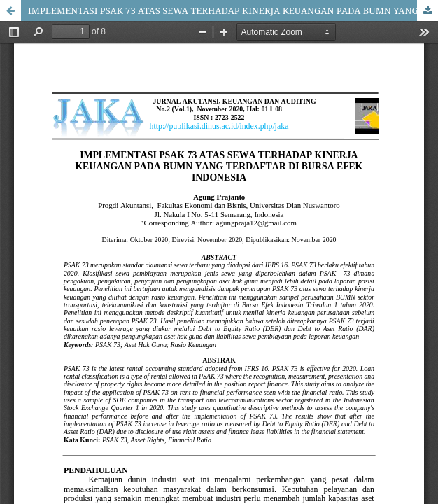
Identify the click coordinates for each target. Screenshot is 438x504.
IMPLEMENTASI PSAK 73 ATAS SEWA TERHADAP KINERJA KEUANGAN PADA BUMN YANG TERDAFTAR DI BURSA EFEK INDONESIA (233, 10)
